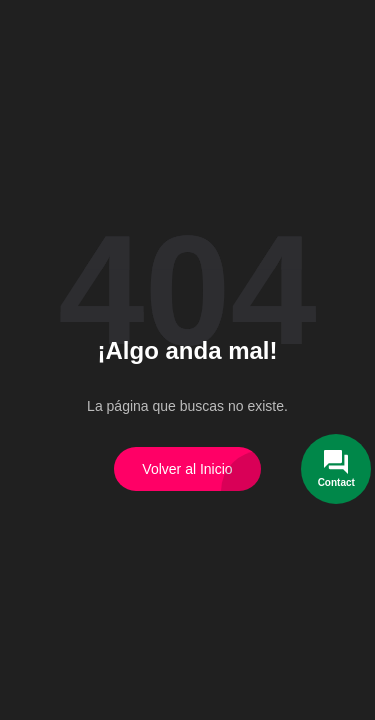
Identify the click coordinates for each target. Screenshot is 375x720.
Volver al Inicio (187, 469)
